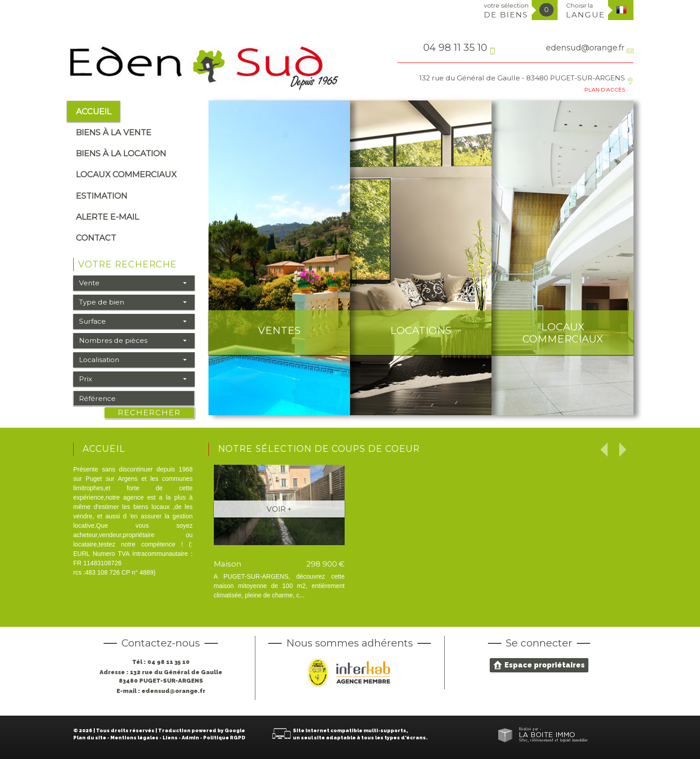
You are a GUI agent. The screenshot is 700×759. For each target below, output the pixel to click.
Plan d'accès (605, 90)
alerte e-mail (107, 217)
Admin (190, 738)
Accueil (94, 111)
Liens (170, 738)
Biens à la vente (114, 132)
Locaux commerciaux (126, 174)
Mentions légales (134, 738)
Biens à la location (121, 153)
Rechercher (149, 413)
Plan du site (90, 738)
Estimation (102, 196)
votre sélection (506, 10)
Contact (96, 238)
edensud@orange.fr (585, 48)
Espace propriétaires (539, 665)
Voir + (279, 509)
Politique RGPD (224, 738)
